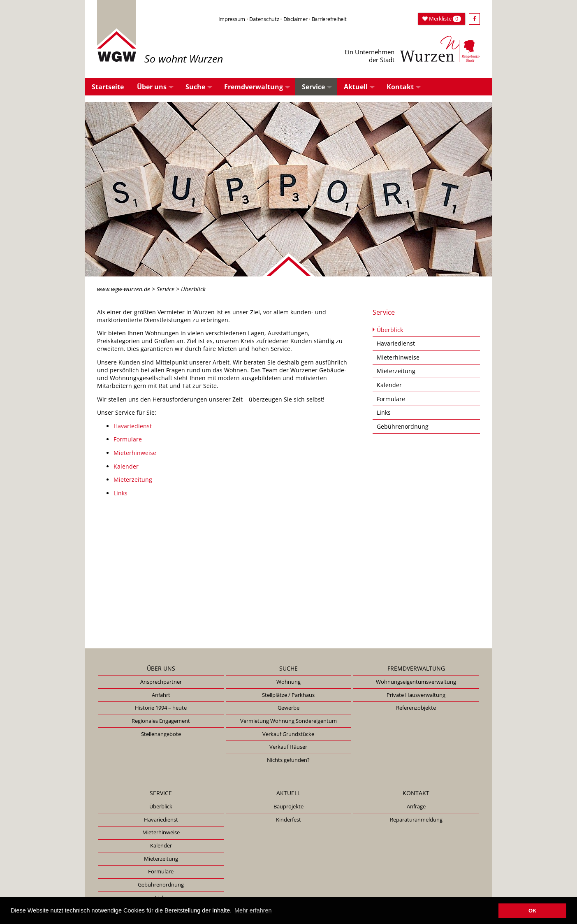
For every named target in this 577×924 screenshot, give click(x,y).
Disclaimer (295, 19)
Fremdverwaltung (254, 87)
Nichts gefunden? (288, 760)
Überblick (390, 330)
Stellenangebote (161, 734)
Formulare (128, 439)
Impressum (232, 19)
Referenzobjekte (416, 708)
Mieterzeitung (133, 479)
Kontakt (400, 87)
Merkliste (442, 19)
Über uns (152, 87)
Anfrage (416, 806)
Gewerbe (288, 708)
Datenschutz (264, 19)
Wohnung (288, 682)
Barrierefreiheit (329, 19)
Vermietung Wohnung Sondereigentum (288, 721)
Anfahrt (161, 695)
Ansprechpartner (161, 682)
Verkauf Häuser (288, 747)
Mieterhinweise (135, 453)
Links (120, 493)
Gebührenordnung (403, 426)
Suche (195, 87)
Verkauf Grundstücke (288, 734)
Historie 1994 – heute (161, 708)
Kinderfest (288, 820)
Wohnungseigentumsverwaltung (416, 682)
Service (313, 87)
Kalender (126, 466)
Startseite (108, 87)
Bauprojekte (288, 806)
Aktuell (356, 87)
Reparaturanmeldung (416, 820)
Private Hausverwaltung (416, 695)
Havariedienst (133, 426)
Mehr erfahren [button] (253, 910)
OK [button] (532, 911)
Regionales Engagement (161, 721)
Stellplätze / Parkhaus (288, 695)
